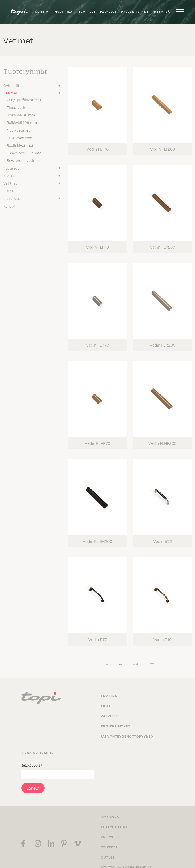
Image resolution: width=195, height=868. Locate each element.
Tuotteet (87, 12)
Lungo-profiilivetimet (25, 153)
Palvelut (108, 12)
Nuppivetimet (18, 130)
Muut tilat (65, 12)
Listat (8, 191)
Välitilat (10, 183)
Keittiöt (43, 12)
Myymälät (163, 12)
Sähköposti (32, 747)
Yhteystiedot (114, 808)
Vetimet (10, 93)
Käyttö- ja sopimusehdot (126, 849)
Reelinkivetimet (20, 145)
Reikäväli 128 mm (22, 122)
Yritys (107, 819)
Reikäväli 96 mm (21, 115)
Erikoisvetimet (19, 138)
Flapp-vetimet (19, 107)
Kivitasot (11, 175)
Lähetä (33, 770)
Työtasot (11, 168)
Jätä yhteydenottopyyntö (127, 718)
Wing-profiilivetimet (24, 100)
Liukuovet (12, 198)
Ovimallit (11, 85)
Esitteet (109, 829)
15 (137, 644)
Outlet (108, 839)
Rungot (9, 206)
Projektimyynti (135, 12)
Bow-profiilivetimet (23, 160)
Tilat (106, 687)
